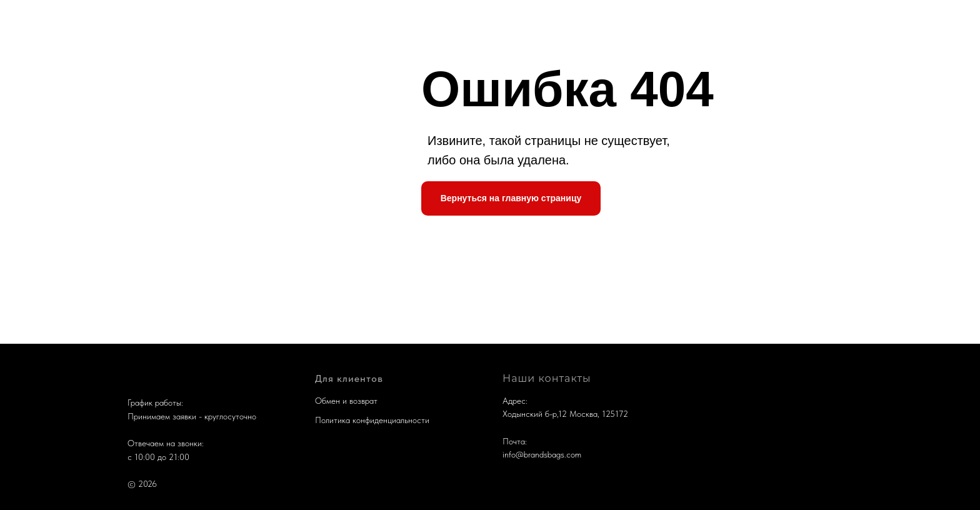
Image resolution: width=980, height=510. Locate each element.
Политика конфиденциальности (372, 420)
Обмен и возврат (346, 401)
